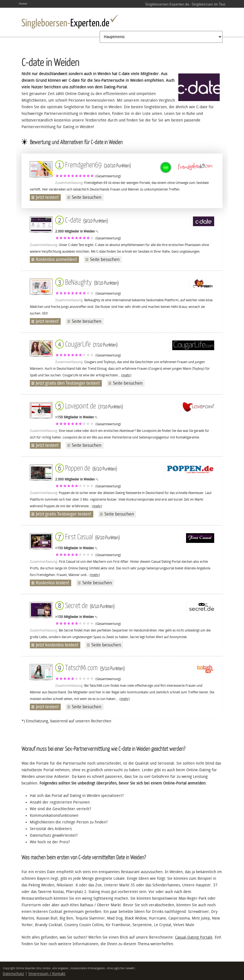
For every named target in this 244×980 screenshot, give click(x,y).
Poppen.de (86, 468)
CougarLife (86, 344)
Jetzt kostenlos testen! (57, 645)
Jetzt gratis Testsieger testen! (63, 514)
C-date (82, 220)
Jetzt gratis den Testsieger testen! (68, 383)
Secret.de (85, 605)
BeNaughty (87, 282)
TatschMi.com (90, 667)
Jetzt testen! (47, 197)
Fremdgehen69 (93, 164)
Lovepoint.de (89, 406)
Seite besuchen (87, 197)
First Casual (87, 536)
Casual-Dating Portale (194, 937)
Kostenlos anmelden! (56, 259)
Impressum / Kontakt (47, 974)
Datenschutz (13, 974)
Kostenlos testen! (52, 583)
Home (23, 4)
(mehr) (126, 375)
